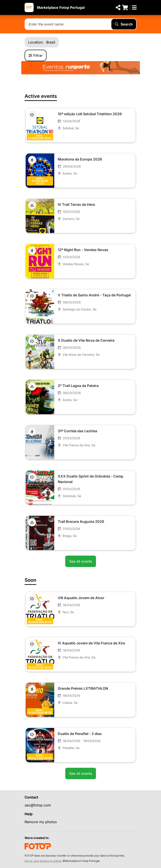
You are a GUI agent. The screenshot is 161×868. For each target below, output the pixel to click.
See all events (81, 561)
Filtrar (36, 55)
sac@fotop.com (38, 805)
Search (124, 24)
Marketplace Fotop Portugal (61, 7)
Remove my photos (41, 822)
